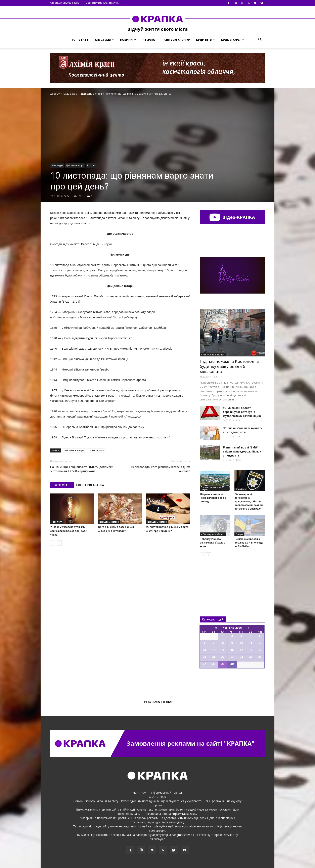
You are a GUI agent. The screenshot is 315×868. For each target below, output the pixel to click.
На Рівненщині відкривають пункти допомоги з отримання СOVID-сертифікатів (82, 469)
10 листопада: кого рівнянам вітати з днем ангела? (160, 469)
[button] (260, 40)
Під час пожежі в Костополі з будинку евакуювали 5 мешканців (229, 366)
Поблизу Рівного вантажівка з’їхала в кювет (213, 543)
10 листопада (96, 450)
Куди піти (206, 40)
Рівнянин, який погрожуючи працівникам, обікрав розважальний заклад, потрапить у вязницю (249, 501)
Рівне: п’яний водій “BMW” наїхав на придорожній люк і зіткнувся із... (243, 451)
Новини (128, 40)
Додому (55, 94)
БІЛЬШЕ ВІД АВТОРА (90, 485)
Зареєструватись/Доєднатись (102, 3)
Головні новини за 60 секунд (212, 488)
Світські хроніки (177, 40)
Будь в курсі (232, 40)
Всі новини (213, 580)
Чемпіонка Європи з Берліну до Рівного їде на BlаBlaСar (249, 543)
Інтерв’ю (150, 40)
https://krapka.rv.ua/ (184, 814)
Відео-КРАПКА (232, 217)
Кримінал (241, 489)
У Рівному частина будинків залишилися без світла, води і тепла (69, 531)
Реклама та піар (159, 702)
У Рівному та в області (213, 355)
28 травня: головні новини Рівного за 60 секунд (213, 498)
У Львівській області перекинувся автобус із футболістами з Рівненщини (242, 412)
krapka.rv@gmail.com (176, 835)
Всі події (232, 682)
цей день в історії (74, 450)
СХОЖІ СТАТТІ (62, 485)
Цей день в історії (75, 165)
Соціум (239, 534)
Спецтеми (105, 40)
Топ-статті (80, 40)
